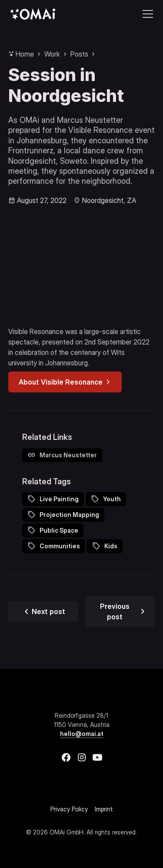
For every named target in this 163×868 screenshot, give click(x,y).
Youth (112, 499)
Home (25, 54)
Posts (79, 54)
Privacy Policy (69, 809)
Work (52, 54)
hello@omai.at (82, 734)
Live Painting (59, 499)
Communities (60, 546)
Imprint (104, 809)
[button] (146, 14)
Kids (111, 546)
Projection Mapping (69, 515)
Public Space (59, 530)
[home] (33, 14)
